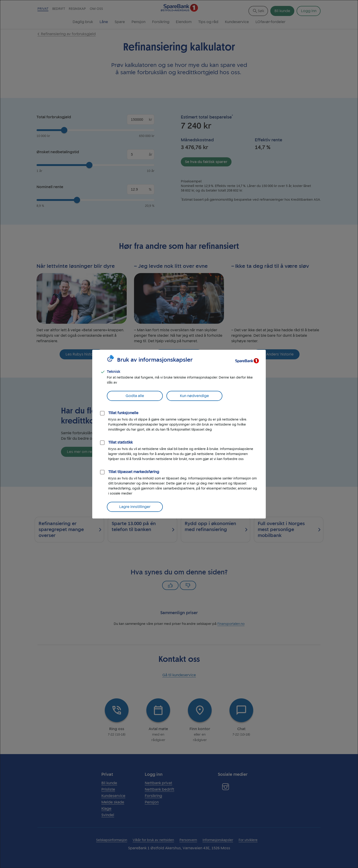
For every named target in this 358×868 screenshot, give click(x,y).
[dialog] (179, 434)
